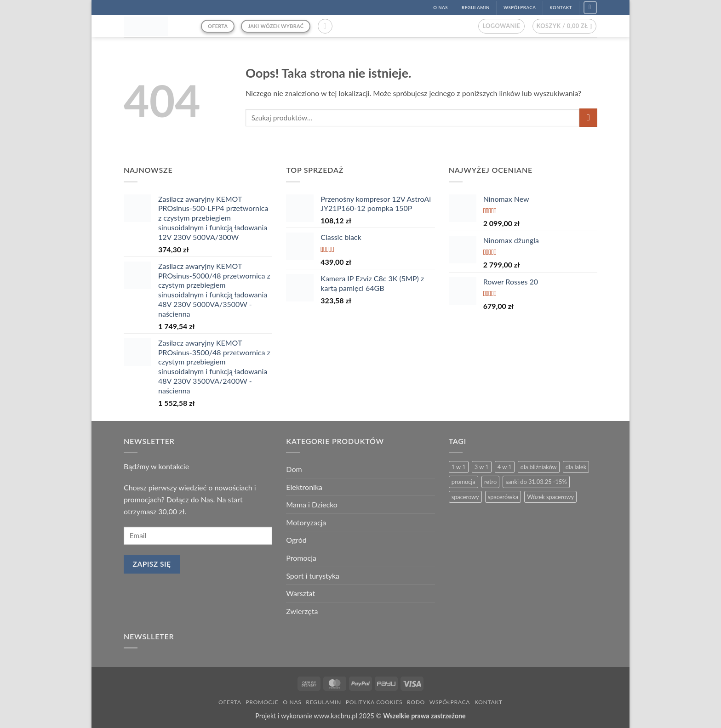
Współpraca (450, 702)
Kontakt (489, 702)
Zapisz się (152, 564)
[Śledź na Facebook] (590, 8)
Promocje (262, 702)
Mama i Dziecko (312, 504)
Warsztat (300, 593)
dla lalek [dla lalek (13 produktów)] (576, 467)
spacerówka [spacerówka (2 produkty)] (503, 497)
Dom (294, 469)
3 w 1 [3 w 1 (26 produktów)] (482, 467)
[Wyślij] (588, 117)
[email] (198, 536)
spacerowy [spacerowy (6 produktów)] (465, 497)
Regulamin (323, 702)
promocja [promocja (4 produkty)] (463, 482)
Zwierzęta (302, 611)
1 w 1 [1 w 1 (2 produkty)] (459, 467)
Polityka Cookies (374, 702)
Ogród (296, 540)
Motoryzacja (306, 522)
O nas (292, 702)
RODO (416, 702)
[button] (325, 26)
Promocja (301, 558)
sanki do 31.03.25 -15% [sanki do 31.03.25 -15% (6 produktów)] (536, 482)
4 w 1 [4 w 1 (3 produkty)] (505, 467)
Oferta (230, 702)
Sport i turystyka (313, 576)
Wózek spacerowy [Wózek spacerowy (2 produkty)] (550, 497)
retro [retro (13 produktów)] (490, 482)
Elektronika (304, 487)
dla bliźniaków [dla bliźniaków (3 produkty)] (539, 467)
